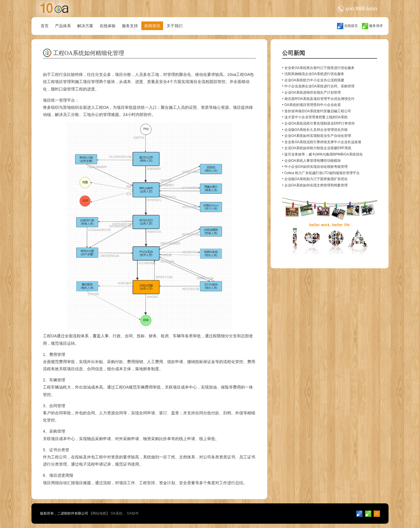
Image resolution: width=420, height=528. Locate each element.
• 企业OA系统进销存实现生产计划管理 (311, 92)
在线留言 (347, 26)
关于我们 (175, 26)
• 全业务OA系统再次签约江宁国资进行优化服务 (318, 68)
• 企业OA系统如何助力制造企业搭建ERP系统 (317, 148)
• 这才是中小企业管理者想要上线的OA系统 (315, 117)
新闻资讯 (152, 26)
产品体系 (63, 26)
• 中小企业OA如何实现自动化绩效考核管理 (315, 167)
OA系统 (117, 513)
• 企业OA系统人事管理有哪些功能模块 (311, 161)
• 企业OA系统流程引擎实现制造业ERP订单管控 (318, 123)
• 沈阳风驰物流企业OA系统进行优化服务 (313, 74)
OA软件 (133, 513)
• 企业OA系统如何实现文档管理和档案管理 (315, 185)
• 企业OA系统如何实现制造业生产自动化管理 (317, 136)
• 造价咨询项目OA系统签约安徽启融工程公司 (317, 111)
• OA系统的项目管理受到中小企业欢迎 (311, 105)
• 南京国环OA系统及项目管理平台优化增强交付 (318, 99)
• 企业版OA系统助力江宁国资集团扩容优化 (315, 179)
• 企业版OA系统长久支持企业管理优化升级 (315, 130)
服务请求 (372, 26)
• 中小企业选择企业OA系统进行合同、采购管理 (318, 86)
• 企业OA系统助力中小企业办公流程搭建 (313, 80)
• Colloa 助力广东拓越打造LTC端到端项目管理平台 (321, 173)
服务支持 (130, 26)
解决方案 (85, 26)
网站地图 (99, 513)
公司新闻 (294, 53)
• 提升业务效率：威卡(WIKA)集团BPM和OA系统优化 (322, 154)
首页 (45, 26)
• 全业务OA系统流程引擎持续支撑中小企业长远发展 (322, 142)
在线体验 (108, 26)
